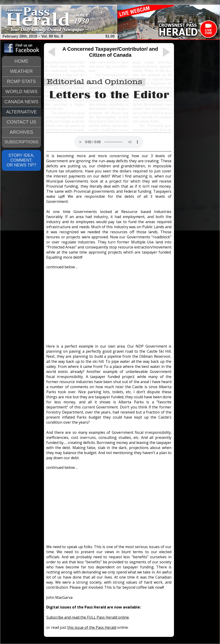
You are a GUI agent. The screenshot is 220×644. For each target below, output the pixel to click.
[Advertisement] (109, 304)
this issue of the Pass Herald (92, 627)
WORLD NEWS (21, 92)
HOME (21, 61)
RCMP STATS (21, 81)
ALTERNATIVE (21, 112)
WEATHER (22, 71)
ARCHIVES (21, 132)
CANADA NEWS (21, 102)
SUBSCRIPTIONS (21, 142)
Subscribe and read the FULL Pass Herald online (88, 617)
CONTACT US (21, 122)
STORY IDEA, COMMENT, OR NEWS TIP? (22, 160)
